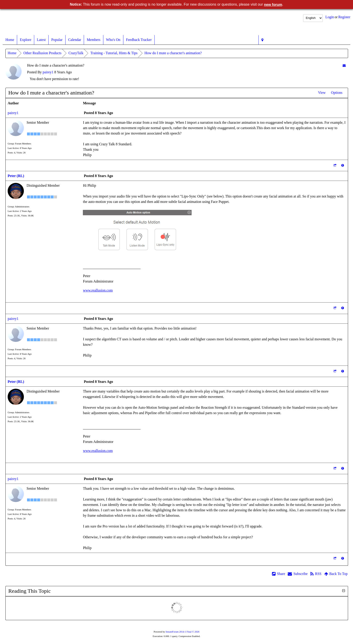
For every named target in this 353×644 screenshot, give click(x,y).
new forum (273, 5)
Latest (41, 40)
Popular (57, 40)
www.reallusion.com (98, 290)
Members (93, 40)
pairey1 (48, 72)
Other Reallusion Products (42, 53)
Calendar (75, 40)
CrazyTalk (76, 53)
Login (330, 17)
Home (10, 40)
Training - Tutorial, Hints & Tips (114, 53)
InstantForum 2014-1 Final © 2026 (183, 632)
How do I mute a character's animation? (173, 53)
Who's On (113, 40)
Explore (26, 40)
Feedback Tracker (139, 40)
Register (344, 17)
